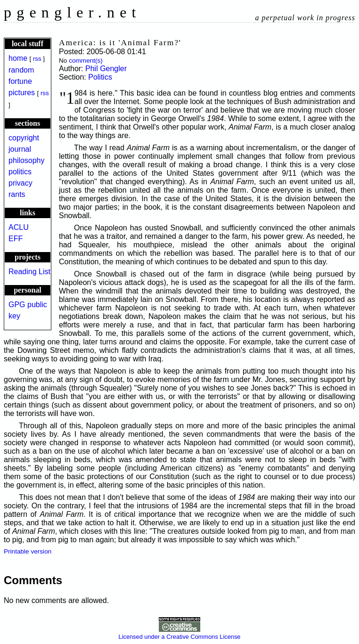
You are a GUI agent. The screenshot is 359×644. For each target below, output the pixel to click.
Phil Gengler (106, 69)
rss (37, 59)
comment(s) (86, 61)
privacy (20, 183)
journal (20, 149)
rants (17, 194)
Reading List (29, 272)
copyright (24, 138)
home (18, 58)
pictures (22, 93)
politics (20, 172)
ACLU (19, 227)
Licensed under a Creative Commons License (180, 633)
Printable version (28, 551)
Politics (100, 77)
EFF (16, 239)
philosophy (27, 160)
